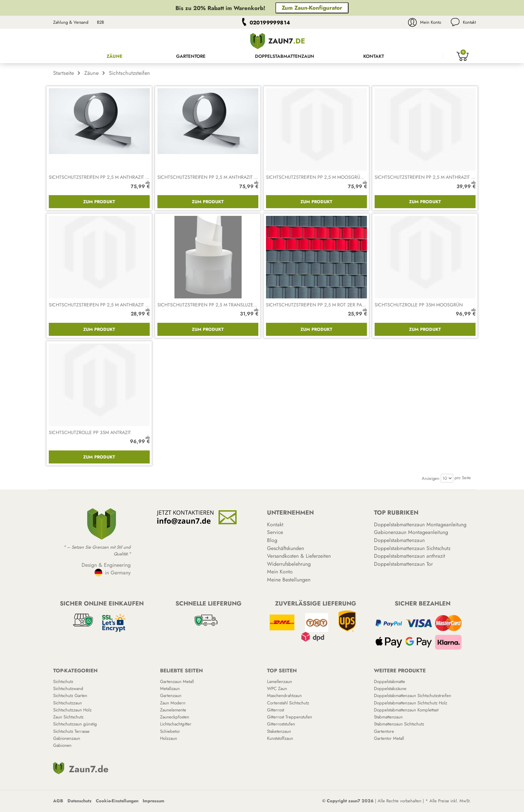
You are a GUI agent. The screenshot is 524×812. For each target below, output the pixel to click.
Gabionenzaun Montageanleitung (411, 532)
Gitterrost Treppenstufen (290, 717)
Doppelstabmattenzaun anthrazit (410, 556)
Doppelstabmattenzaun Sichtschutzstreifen (413, 696)
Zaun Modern (173, 703)
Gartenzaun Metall (177, 682)
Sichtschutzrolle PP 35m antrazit (90, 432)
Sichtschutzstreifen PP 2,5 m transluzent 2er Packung (225, 305)
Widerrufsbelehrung (289, 564)
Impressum (154, 801)
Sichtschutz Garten (70, 696)
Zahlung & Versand (71, 22)
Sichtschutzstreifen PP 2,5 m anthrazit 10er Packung (222, 177)
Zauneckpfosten (175, 717)
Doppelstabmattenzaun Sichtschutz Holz (411, 703)
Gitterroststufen (281, 724)
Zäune (114, 56)
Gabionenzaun (67, 738)
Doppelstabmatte (389, 682)
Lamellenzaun (280, 682)
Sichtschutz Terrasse (71, 731)
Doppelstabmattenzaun (285, 56)
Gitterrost (276, 710)
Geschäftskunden (286, 548)
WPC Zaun (277, 689)
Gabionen (62, 745)
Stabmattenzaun (388, 717)
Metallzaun (170, 689)
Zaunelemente (173, 710)
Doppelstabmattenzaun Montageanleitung (420, 524)
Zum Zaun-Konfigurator (312, 8)
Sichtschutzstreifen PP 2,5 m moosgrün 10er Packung (332, 177)
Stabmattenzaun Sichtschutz (399, 724)
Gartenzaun (171, 696)
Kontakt (469, 22)
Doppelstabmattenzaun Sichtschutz (412, 548)
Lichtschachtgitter (176, 724)
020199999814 (270, 23)
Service (275, 532)
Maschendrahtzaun (284, 696)
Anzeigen (431, 478)
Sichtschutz (63, 682)
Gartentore (191, 56)
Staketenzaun (279, 731)
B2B (100, 22)
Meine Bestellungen (289, 580)
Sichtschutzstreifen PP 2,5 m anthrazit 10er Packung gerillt (122, 177)
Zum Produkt (99, 202)
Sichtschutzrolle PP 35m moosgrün (419, 305)
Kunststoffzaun (280, 738)
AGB (58, 801)
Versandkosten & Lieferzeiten (299, 556)
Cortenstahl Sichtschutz (288, 703)
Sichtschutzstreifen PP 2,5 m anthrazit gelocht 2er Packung (124, 305)
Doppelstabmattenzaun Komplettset (406, 710)
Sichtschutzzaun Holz (72, 710)
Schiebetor (170, 731)
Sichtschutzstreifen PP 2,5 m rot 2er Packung (322, 305)
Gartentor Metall (389, 738)
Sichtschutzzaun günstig (75, 724)
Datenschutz (80, 801)
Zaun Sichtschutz (68, 717)
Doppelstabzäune (390, 689)
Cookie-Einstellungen (117, 801)
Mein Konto (431, 22)
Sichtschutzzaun (68, 703)
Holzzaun (169, 738)
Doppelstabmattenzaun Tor (403, 564)
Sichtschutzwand (68, 689)
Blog (272, 540)
